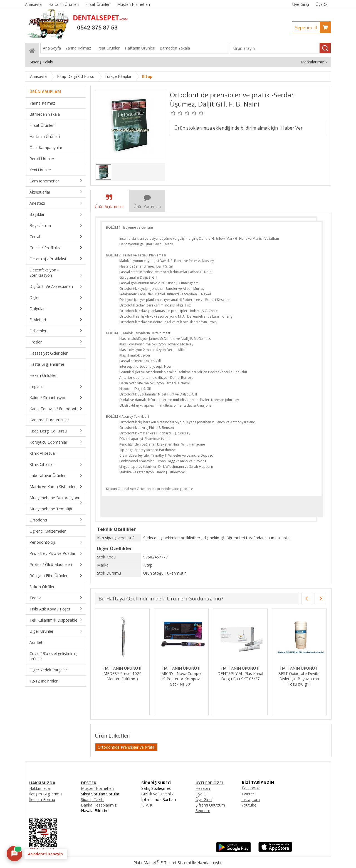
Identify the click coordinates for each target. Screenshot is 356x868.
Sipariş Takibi (93, 799)
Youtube (249, 805)
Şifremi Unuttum (210, 805)
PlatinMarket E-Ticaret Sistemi (162, 863)
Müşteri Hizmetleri (97, 788)
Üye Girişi (301, 4)
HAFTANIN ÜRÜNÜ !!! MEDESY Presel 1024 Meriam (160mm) (122, 673)
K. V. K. (147, 805)
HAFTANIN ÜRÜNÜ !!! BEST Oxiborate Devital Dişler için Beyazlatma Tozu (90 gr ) (299, 676)
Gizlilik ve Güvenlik (157, 794)
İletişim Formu (42, 799)
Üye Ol (322, 4)
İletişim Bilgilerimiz (46, 794)
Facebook (251, 788)
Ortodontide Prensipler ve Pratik (126, 747)
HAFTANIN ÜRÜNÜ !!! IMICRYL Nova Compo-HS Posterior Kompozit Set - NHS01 (181, 676)
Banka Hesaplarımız (99, 805)
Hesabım (203, 788)
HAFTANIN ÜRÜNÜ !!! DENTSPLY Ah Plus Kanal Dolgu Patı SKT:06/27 (240, 673)
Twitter (248, 794)
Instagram (251, 799)
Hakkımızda (39, 788)
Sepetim (307, 28)
